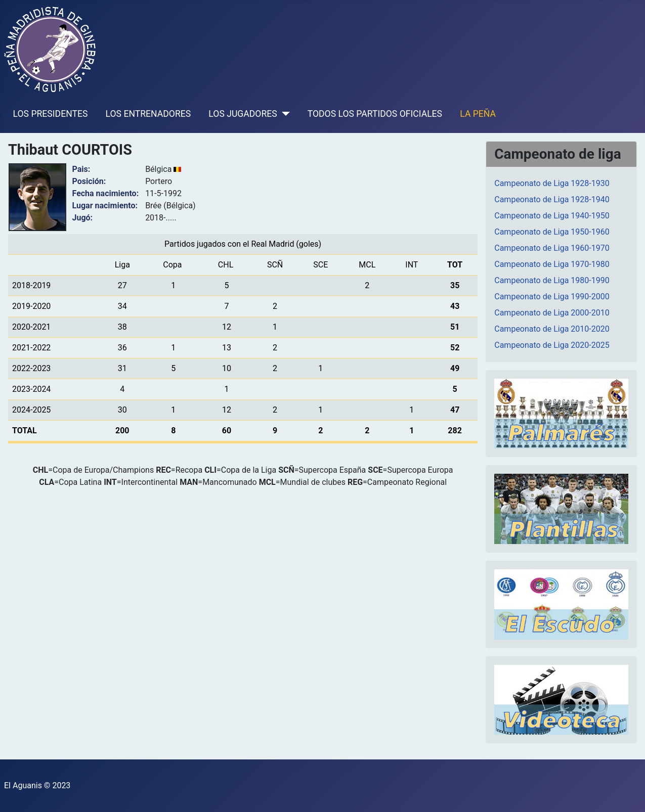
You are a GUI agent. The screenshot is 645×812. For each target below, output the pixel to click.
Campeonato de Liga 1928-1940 (552, 199)
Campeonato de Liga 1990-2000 (552, 297)
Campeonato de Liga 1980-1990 (552, 280)
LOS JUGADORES (243, 114)
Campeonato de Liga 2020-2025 (552, 345)
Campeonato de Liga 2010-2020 (552, 329)
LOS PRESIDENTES (51, 114)
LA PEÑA (478, 114)
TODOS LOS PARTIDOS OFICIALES (375, 114)
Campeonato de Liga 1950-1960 (552, 232)
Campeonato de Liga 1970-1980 (552, 264)
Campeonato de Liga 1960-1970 (552, 248)
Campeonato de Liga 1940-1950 (552, 216)
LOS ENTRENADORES (148, 114)
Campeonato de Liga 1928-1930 (552, 183)
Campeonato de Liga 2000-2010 (552, 313)
